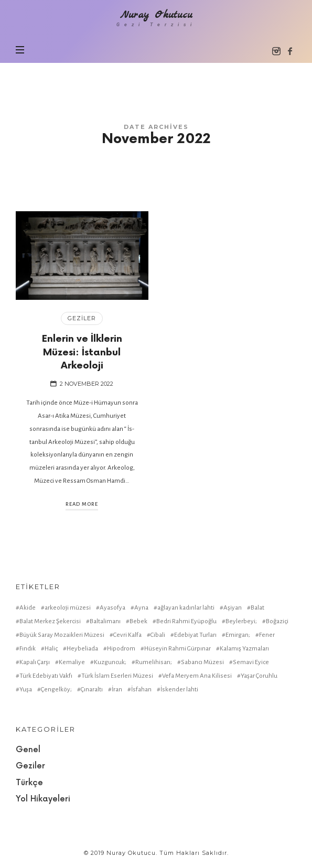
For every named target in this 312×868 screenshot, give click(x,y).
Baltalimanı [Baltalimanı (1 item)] (105, 621)
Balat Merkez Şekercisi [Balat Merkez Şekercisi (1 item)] (50, 621)
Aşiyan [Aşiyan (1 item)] (233, 608)
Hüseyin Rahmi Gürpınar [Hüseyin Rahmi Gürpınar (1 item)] (177, 649)
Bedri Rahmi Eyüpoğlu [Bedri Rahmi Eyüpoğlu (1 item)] (186, 621)
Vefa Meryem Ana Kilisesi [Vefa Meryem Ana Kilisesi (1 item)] (197, 676)
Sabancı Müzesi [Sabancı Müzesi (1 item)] (202, 662)
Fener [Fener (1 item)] (267, 635)
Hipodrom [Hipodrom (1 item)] (121, 649)
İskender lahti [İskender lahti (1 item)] (179, 690)
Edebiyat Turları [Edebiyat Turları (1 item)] (195, 635)
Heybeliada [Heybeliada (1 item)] (82, 649)
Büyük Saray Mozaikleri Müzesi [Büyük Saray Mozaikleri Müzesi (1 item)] (62, 635)
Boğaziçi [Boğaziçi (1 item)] (277, 621)
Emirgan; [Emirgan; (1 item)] (238, 635)
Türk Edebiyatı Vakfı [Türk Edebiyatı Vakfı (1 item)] (46, 676)
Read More (82, 504)
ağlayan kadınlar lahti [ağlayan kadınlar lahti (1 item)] (186, 608)
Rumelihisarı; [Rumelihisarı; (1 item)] (154, 662)
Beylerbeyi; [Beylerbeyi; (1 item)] (241, 621)
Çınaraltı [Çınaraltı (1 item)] (92, 690)
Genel (28, 750)
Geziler (82, 318)
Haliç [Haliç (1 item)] (51, 649)
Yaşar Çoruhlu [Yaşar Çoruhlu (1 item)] (259, 676)
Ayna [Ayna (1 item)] (141, 608)
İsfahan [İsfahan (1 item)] (141, 690)
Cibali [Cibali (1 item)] (158, 635)
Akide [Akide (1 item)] (28, 608)
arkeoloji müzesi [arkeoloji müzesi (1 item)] (68, 608)
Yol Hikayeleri (43, 799)
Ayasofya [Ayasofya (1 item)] (112, 608)
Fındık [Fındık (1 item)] (28, 649)
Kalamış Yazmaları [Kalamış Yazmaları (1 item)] (244, 649)
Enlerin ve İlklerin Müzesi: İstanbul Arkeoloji (82, 352)
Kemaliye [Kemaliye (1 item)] (72, 662)
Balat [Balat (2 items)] (257, 608)
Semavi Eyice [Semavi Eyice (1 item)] (251, 662)
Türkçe (29, 783)
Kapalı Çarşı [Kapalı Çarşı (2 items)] (35, 662)
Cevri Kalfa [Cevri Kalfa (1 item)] (127, 635)
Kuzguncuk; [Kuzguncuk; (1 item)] (110, 662)
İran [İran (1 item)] (117, 690)
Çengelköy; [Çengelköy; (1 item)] (56, 690)
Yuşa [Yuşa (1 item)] (26, 690)
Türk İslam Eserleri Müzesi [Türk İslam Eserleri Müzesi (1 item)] (117, 676)
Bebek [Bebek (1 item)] (138, 621)
